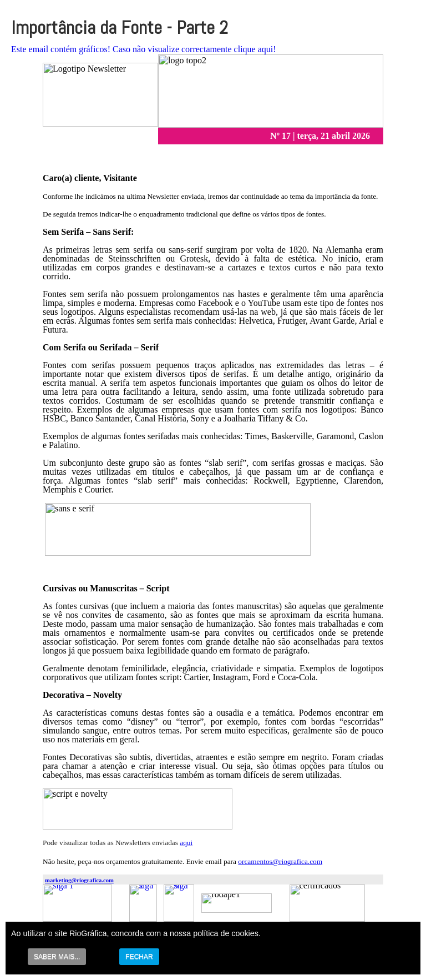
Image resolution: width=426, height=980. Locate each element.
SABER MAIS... (57, 957)
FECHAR (139, 957)
